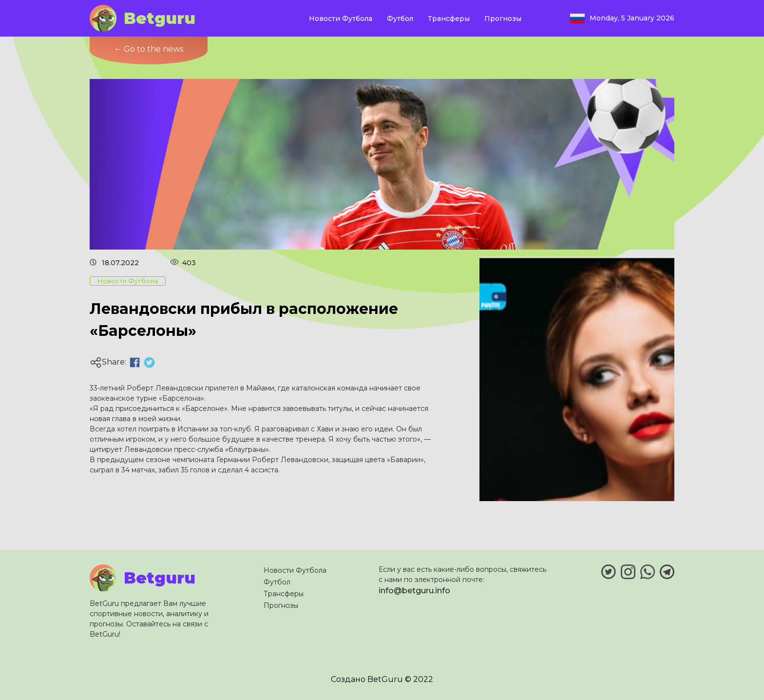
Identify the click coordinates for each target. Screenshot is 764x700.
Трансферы (449, 19)
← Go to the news (149, 49)
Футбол (400, 19)
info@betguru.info (414, 591)
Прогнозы (503, 19)
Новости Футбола (341, 19)
